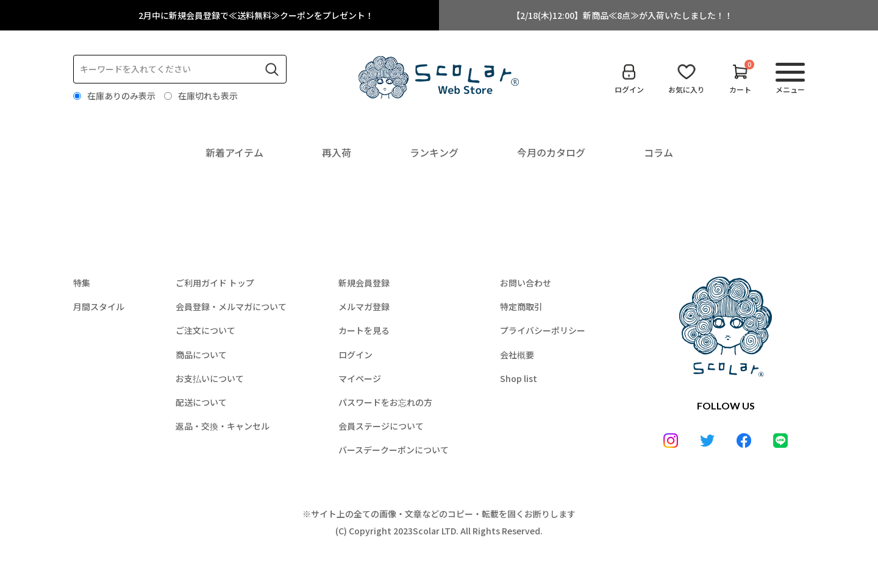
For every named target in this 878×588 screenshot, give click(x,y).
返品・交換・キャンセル (223, 426)
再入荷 (337, 152)
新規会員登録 (364, 283)
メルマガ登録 (364, 306)
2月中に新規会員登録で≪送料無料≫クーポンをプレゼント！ (256, 15)
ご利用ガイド (215, 283)
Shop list (519, 378)
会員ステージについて (381, 426)
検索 (272, 69)
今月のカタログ (551, 152)
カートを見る (364, 330)
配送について (201, 402)
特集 (82, 283)
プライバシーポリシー (543, 330)
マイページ (360, 378)
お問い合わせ (526, 283)
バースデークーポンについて (394, 450)
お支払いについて (210, 378)
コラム (659, 152)
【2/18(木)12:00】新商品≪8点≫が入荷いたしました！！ (622, 15)
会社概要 (517, 355)
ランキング (434, 152)
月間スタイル (99, 306)
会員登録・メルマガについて (231, 306)
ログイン (355, 355)
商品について (201, 355)
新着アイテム (234, 152)
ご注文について (205, 330)
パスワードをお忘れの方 (385, 402)
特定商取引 (521, 306)
